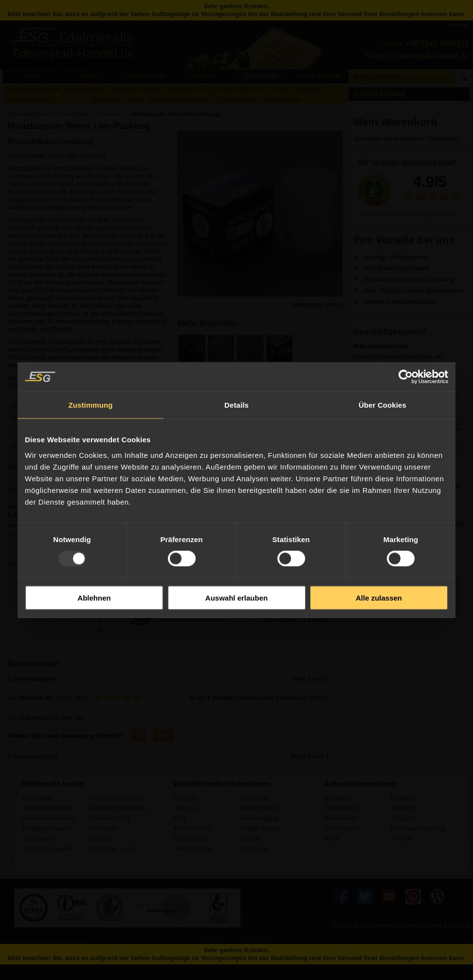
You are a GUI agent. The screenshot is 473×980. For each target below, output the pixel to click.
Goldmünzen (341, 808)
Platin (331, 839)
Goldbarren (339, 798)
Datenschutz (190, 839)
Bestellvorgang (259, 818)
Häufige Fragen (260, 829)
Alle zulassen (379, 597)
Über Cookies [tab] (382, 405)
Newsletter (253, 798)
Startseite (186, 798)
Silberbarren (340, 818)
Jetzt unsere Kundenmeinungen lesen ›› (409, 215)
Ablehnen (94, 597)
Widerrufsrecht (192, 829)
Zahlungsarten (258, 808)
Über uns (185, 808)
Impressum (254, 849)
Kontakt (249, 839)
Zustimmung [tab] (91, 405)
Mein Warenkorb (395, 122)
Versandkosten (193, 849)
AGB (180, 818)
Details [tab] (236, 405)
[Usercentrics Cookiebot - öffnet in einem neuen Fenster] (406, 377)
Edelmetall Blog (109, 818)
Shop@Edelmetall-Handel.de (418, 56)
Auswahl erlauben (236, 597)
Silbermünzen (342, 829)
